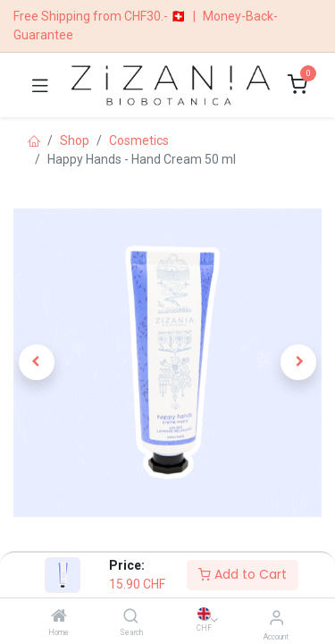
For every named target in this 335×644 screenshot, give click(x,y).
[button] (37, 362)
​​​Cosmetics (139, 140)
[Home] (59, 617)
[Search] (131, 617)
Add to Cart (243, 574)
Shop (75, 140)
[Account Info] (276, 618)
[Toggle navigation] (40, 85)
